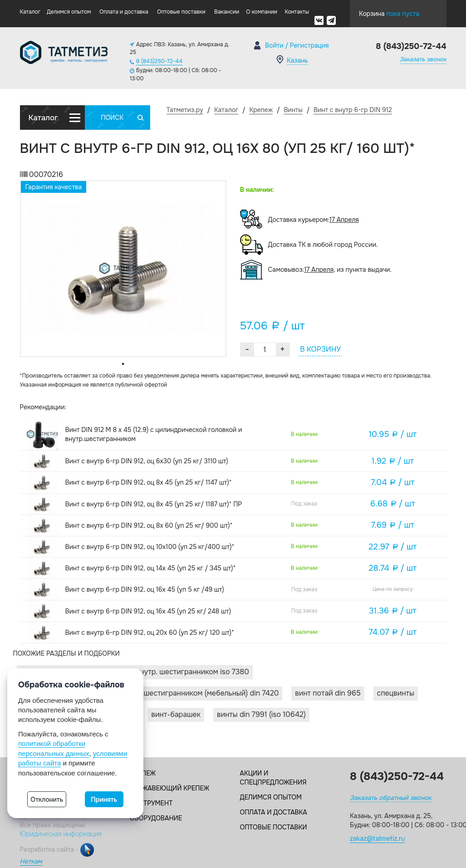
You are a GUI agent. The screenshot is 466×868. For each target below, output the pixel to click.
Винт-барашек (176, 714)
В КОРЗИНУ (320, 349)
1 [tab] (123, 364)
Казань (297, 60)
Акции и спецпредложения (273, 778)
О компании (262, 12)
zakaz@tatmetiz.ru (377, 839)
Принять (104, 799)
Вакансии (227, 12)
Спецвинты (396, 693)
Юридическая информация (61, 834)
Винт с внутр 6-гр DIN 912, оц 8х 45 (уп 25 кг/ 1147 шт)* (149, 482)
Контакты (297, 12)
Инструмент (151, 803)
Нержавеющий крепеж (169, 788)
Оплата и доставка (124, 12)
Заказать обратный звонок (390, 798)
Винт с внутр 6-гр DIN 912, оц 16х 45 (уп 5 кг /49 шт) (145, 589)
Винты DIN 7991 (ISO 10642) (261, 714)
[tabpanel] (123, 269)
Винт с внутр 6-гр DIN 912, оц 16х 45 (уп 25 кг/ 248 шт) (148, 611)
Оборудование (156, 818)
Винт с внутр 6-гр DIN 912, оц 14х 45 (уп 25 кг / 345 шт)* (151, 568)
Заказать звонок (423, 59)
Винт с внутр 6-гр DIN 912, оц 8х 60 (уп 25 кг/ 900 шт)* (149, 525)
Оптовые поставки (181, 12)
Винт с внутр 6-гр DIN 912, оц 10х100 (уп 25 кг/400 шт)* (150, 547)
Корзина (389, 11)
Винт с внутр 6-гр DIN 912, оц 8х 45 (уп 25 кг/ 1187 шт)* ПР (154, 504)
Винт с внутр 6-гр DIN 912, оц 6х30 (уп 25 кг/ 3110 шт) (147, 461)
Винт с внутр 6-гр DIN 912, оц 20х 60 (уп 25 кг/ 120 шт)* (150, 633)
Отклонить (47, 799)
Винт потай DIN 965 (328, 693)
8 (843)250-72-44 (159, 61)
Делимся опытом (69, 12)
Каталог (30, 12)
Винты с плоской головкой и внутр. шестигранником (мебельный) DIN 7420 (150, 693)
